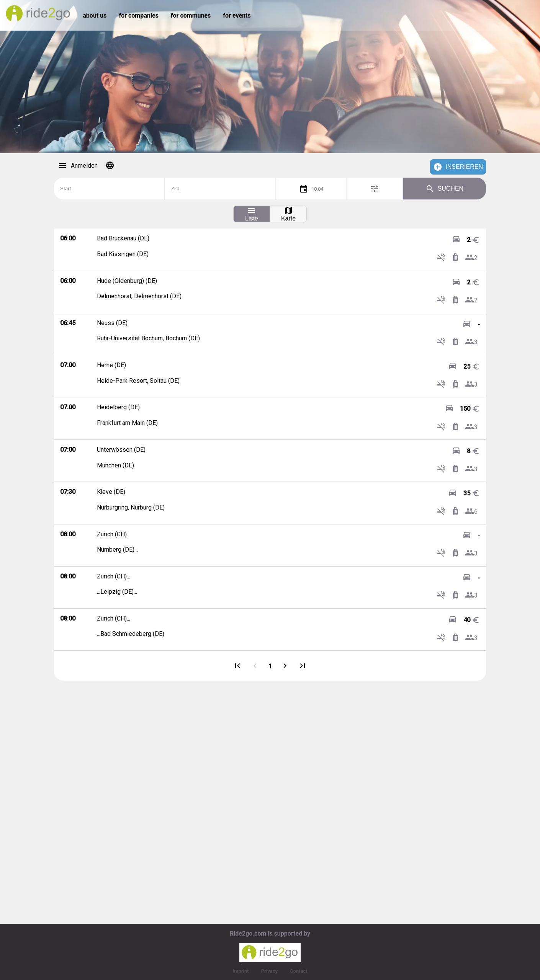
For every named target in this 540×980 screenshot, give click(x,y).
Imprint (241, 971)
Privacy (269, 971)
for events (237, 16)
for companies (138, 16)
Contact (299, 971)
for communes (191, 16)
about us (95, 16)
